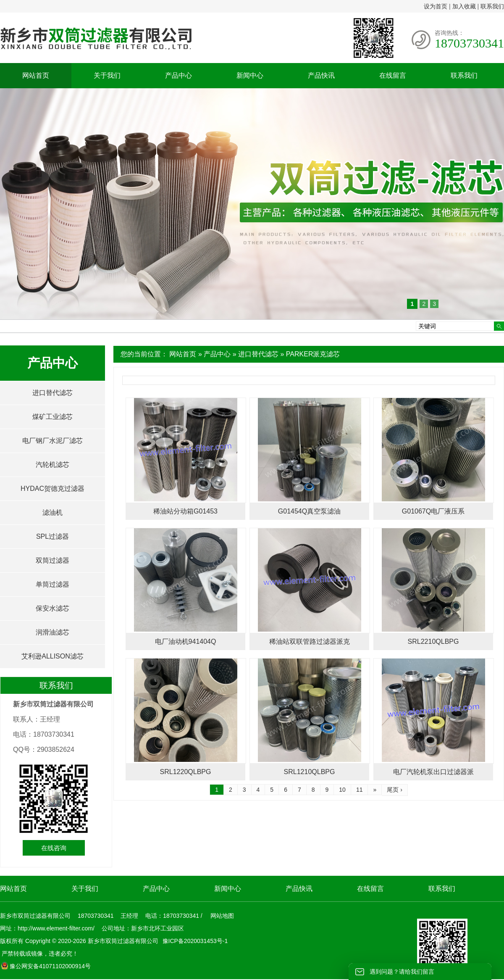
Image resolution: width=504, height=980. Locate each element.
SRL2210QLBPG (433, 641)
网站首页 (36, 75)
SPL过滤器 (52, 536)
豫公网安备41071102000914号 (46, 966)
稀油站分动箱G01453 (185, 511)
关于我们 (107, 75)
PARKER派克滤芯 (313, 354)
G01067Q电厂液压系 (433, 511)
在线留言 (393, 75)
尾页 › (395, 790)
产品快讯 (321, 75)
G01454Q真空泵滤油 (309, 511)
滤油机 (52, 512)
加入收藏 (464, 6)
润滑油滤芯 (52, 632)
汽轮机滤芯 (52, 465)
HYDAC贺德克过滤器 (52, 489)
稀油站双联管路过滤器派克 (310, 641)
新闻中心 (250, 75)
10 (342, 790)
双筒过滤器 (52, 560)
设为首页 (436, 6)
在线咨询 (54, 848)
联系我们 (492, 6)
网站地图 (222, 916)
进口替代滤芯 (258, 354)
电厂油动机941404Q (186, 641)
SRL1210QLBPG (310, 772)
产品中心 (178, 75)
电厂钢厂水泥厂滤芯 (52, 441)
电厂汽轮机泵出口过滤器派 (433, 772)
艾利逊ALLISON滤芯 (52, 656)
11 (360, 790)
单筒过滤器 (52, 584)
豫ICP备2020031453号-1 (194, 941)
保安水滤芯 (52, 608)
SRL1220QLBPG (186, 772)
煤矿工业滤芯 (52, 417)
